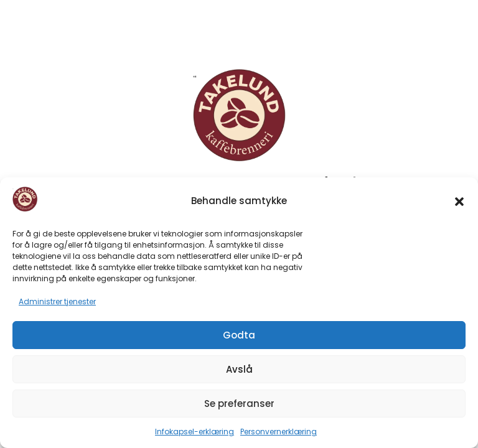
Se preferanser (239, 404)
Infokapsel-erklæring (194, 432)
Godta (239, 335)
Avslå (239, 369)
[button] (459, 202)
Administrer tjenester (57, 301)
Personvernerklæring (279, 432)
